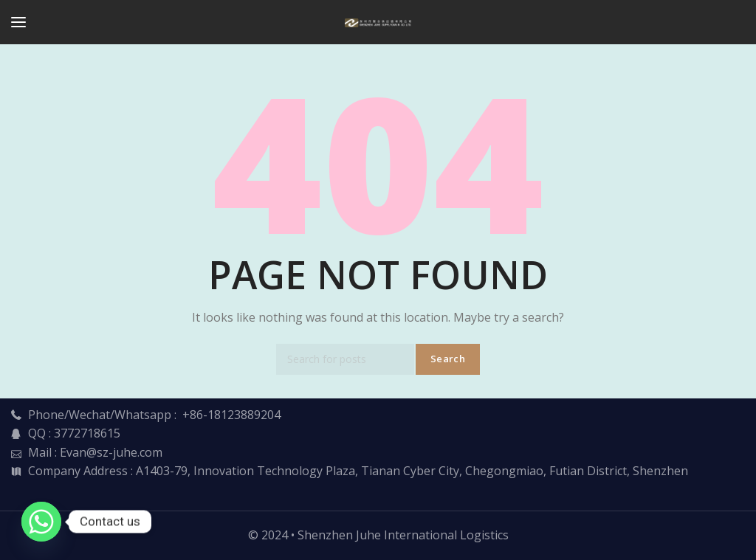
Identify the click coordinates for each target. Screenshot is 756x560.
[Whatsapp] (41, 522)
